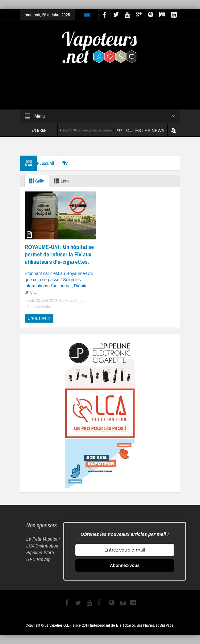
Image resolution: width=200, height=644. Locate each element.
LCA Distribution (42, 545)
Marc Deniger (76, 301)
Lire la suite (39, 318)
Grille (35, 181)
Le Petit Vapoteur (43, 539)
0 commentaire (38, 307)
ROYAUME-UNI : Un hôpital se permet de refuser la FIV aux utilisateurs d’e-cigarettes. (59, 254)
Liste (60, 181)
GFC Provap (38, 559)
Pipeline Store (40, 552)
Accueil (47, 163)
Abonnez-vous (125, 565)
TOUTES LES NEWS (141, 131)
